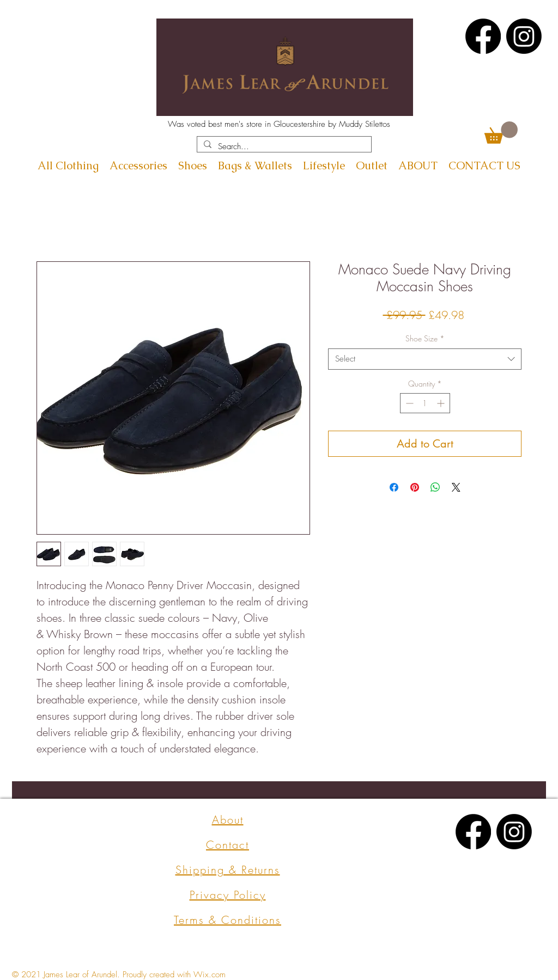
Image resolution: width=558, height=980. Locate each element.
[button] (501, 133)
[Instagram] (524, 36)
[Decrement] (408, 403)
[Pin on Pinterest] (415, 487)
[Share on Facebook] (394, 487)
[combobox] (425, 359)
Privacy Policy (228, 895)
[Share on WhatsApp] (435, 487)
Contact (228, 845)
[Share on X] (456, 487)
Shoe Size (425, 338)
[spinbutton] (425, 403)
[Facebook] (483, 36)
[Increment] (442, 403)
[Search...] (283, 147)
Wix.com (210, 975)
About (228, 820)
